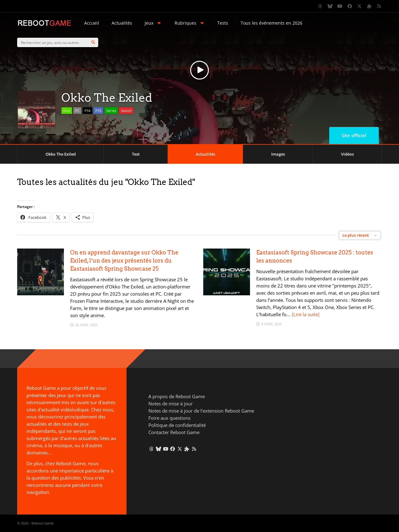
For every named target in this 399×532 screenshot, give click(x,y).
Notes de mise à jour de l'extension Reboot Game (201, 411)
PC (77, 111)
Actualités (122, 23)
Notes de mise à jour (171, 404)
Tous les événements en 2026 (272, 23)
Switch (126, 111)
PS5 (98, 111)
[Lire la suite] (306, 314)
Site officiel (354, 135)
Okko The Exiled (61, 154)
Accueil (92, 23)
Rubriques (190, 23)
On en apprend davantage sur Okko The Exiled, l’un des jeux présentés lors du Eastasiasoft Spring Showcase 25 (124, 261)
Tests (223, 23)
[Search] (93, 42)
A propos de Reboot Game (177, 396)
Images (278, 154)
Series (111, 111)
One (67, 111)
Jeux (153, 23)
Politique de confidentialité (177, 425)
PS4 (87, 111)
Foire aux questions (169, 418)
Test (136, 154)
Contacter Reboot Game (174, 432)
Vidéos (347, 154)
